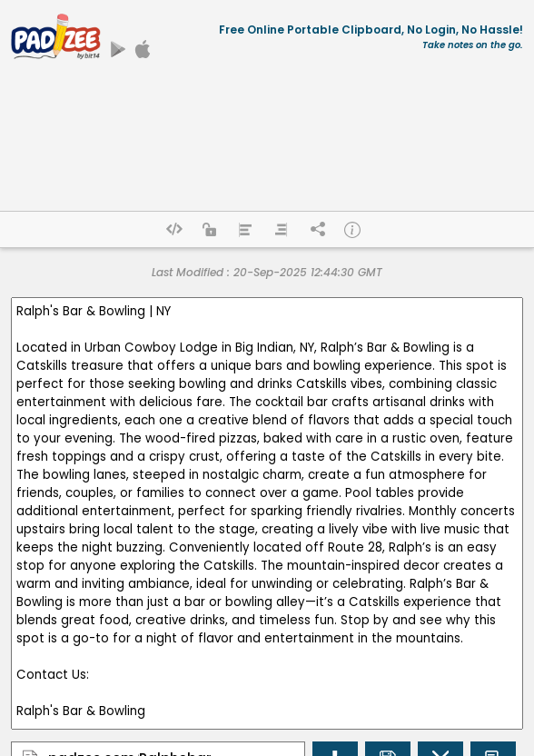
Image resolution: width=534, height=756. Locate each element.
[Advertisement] (267, 143)
